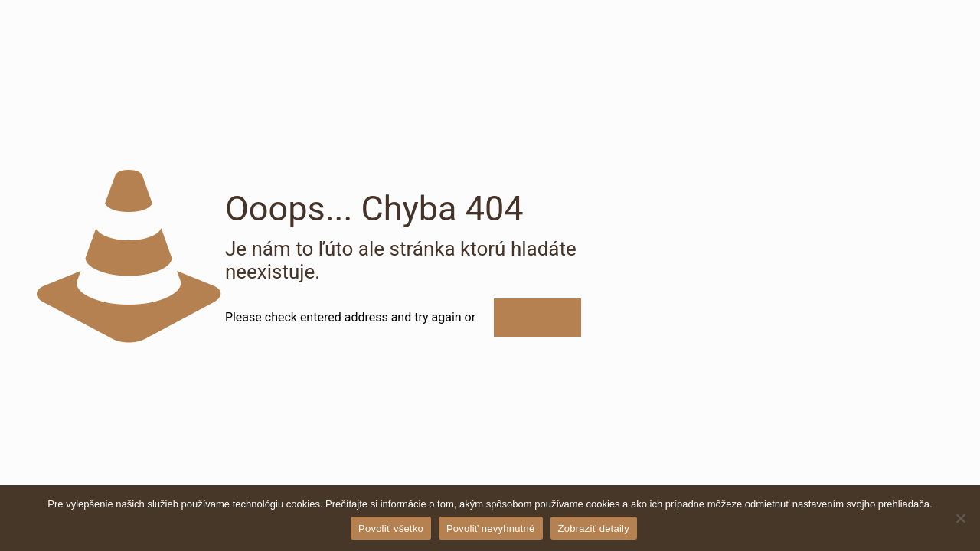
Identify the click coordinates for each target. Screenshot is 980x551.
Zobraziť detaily (594, 528)
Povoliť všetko (391, 528)
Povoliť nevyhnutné (491, 528)
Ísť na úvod (537, 318)
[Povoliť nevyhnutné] (961, 518)
